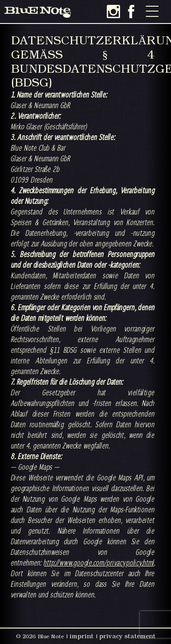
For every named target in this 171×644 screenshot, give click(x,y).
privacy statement (127, 636)
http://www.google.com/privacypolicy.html (99, 562)
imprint (82, 636)
